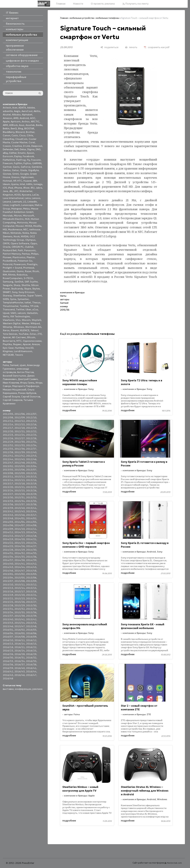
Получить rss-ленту (135, 4)
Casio (15, 135)
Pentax (26, 254)
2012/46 (31, 459)
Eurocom (8, 156)
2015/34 (8, 612)
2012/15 (20, 424)
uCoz (35, 309)
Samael (14, 365)
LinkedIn (32, 202)
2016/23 (8, 651)
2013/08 (8, 473)
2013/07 (31, 470)
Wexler (25, 323)
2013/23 (31, 487)
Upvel (6, 313)
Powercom (20, 264)
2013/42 (8, 511)
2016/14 (20, 644)
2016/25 (31, 651)
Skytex (36, 289)
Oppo (34, 243)
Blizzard (20, 132)
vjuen (23, 365)
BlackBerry (9, 132)
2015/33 (31, 609)
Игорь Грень (27, 383)
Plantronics (19, 257)
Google (24, 174)
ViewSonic (9, 320)
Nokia (26, 233)
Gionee (7, 174)
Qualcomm (9, 271)
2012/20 (8, 431)
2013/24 (8, 490)
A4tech (7, 108)
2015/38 (20, 616)
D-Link (27, 146)
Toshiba (24, 306)
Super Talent (35, 296)
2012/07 (31, 414)
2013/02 (8, 466)
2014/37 (8, 560)
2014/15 (8, 536)
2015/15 (31, 588)
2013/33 (8, 501)
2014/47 (20, 571)
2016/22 (31, 647)
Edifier (13, 153)
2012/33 (20, 445)
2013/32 (31, 497)
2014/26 (20, 546)
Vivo (18, 320)
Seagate (8, 285)
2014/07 (20, 525)
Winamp (8, 327)
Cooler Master (19, 142)
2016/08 (20, 637)
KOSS (17, 195)
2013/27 (8, 494)
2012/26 (8, 438)
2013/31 (20, 497)
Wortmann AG (33, 327)
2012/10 (31, 417)
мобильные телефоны (108, 18)
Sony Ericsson (26, 292)
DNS (38, 149)
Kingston (8, 195)
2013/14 (8, 480)
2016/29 (31, 654)
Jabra (39, 188)
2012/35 (8, 449)
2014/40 (8, 564)
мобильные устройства (82, 18)
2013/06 (20, 470)
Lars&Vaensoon (23, 351)
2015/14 (20, 588)
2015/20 (20, 595)
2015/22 (8, 598)
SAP (27, 282)
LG (25, 202)
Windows (19, 327)
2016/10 (8, 640)
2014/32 (20, 553)
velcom (22, 313)
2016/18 (8, 647)
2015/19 (8, 595)
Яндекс (17, 344)
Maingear (17, 209)
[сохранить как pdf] (157, 47)
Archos (26, 122)
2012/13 (31, 421)
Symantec (23, 299)
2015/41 (20, 619)
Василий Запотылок (14, 376)
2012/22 (31, 431)
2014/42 (31, 564)
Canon (7, 135)
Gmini (16, 174)
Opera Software (20, 243)
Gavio (16, 167)
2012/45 (20, 459)
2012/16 (31, 424)
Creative (17, 146)
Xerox (6, 330)
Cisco (22, 135)
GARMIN (37, 163)
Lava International (13, 198)
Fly (28, 160)
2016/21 (20, 647)
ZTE (40, 334)
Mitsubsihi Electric (13, 219)
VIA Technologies (20, 316)
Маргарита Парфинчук (26, 386)
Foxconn (36, 160)
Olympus (30, 240)
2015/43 (8, 623)
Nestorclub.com (174, 863)
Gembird (37, 167)
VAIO (13, 313)
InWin (29, 184)
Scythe (34, 282)
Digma (31, 149)
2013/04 (31, 466)
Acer (15, 108)
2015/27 (31, 602)
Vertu (6, 316)
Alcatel (7, 115)
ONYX (6, 243)
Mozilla (37, 226)
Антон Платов (25, 372)
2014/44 (20, 567)
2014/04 (20, 522)
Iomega (38, 184)
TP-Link (34, 306)
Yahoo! (35, 330)
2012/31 (31, 442)
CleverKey (8, 139)
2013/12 (20, 477)
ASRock (13, 125)
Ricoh (36, 271)
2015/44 (20, 623)
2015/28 (8, 605)
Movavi (20, 226)
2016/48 (8, 678)
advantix (8, 111)
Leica (28, 198)
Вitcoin (31, 337)
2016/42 (8, 671)
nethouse (35, 229)
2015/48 (31, 626)
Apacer (27, 344)
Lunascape (27, 205)
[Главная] (44, 4)
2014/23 (20, 543)
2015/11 (20, 585)
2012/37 (31, 449)
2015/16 (8, 591)
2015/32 (20, 609)
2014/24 (31, 543)
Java (5, 191)
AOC (33, 118)
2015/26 (20, 602)
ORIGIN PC (18, 247)
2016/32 (31, 658)
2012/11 (8, 421)
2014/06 (8, 525)
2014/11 (31, 529)
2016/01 (8, 630)
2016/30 (8, 658)
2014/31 (8, 553)
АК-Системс (19, 337)
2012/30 (20, 442)
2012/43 (31, 456)
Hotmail (7, 181)
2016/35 (31, 661)
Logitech (15, 205)
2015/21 (31, 595)
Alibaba (16, 115)
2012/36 (20, 449)
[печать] (131, 47)
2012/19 (31, 428)
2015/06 (31, 578)
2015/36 (31, 612)
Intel (22, 184)
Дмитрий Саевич (28, 379)
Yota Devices (10, 334)
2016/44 (31, 671)
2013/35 (31, 501)
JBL (11, 191)
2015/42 (31, 619)
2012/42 (20, 456)
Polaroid (8, 264)
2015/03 (31, 574)
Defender (8, 149)
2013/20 (8, 487)
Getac (15, 170)
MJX (27, 219)
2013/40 (20, 508)
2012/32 (8, 445)
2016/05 (20, 633)
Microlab (8, 216)
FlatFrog (21, 160)
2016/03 (31, 630)
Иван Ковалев (11, 383)
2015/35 (20, 612)
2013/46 (20, 515)
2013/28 (20, 494)
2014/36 (31, 557)
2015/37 (8, 616)
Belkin (6, 128)
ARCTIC (35, 122)
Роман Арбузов (27, 393)
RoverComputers (13, 278)
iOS (5, 188)
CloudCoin (21, 139)
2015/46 (8, 626)
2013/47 (31, 515)
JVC (16, 191)
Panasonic (30, 250)
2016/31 (20, 658)
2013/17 (8, 484)
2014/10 (20, 529)
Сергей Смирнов (13, 400)
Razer (28, 271)
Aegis (17, 111)
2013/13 (31, 477)
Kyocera (26, 195)
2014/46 (8, 571)
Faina (6, 365)
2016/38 (31, 664)
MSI (5, 229)
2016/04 (8, 633)
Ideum (6, 184)
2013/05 (8, 470)
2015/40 (8, 619)
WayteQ (36, 320)
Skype (28, 289)
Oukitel (29, 247)
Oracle (7, 247)
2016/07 (8, 637)
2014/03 (8, 522)
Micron (18, 216)
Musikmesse (15, 229)
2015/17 (20, 591)
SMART (7, 292)
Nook (17, 236)
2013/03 (20, 466)
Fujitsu (27, 163)
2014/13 (20, 532)
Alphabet (27, 115)
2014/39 (31, 560)
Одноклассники (32, 341)
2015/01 (8, 574)
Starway (7, 296)
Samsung (8, 282)
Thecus (36, 303)
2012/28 (31, 438)
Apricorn (16, 122)
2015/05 (20, 578)
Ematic (22, 153)
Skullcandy (17, 289)
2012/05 (8, 414)
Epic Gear (8, 348)
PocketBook (10, 261)
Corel (32, 142)
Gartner (7, 167)
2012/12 (20, 421)
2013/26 (31, 490)
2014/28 (8, 550)
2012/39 (20, 452)
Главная (61, 4)
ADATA (22, 108)
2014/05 (31, 522)
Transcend (9, 309)
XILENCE (25, 330)
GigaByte (33, 170)
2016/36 (8, 664)
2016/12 (31, 640)
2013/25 (20, 490)
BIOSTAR (29, 128)
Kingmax (8, 351)
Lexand (7, 202)
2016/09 (31, 637)
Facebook (28, 156)
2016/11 (20, 640)
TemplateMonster (13, 303)
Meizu (26, 209)
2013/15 (20, 480)
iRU (33, 188)
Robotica (22, 275)
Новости (78, 4)
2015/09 (31, 581)
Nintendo (16, 233)
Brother (30, 132)
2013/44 (31, 511)
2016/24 (20, 651)
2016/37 (20, 664)
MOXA (28, 226)
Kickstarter (26, 191)
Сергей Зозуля (11, 397)
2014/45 (31, 567)
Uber (28, 309)
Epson (31, 153)
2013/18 (20, 484)
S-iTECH (28, 278)
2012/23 (8, 435)
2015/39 (31, 616)
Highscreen (27, 177)
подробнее (69, 410)
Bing (21, 128)
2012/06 (20, 414)
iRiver (26, 188)
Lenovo (36, 198)
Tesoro (19, 355)
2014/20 (20, 539)
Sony (15, 292)
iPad (11, 188)
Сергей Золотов (31, 397)
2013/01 (31, 463)
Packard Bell (10, 250)
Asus (22, 125)
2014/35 (20, 557)
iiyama (15, 184)
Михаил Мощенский (14, 390)
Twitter (20, 309)
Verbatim (32, 313)
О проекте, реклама (103, 4)
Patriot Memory (12, 254)
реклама (37, 689)
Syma (13, 299)
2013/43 (20, 511)
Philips (35, 254)
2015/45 (31, 623)
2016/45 (8, 675)
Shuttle (26, 285)
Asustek (30, 125)
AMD (16, 118)
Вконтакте (9, 341)
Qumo (20, 271)
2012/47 (8, 463)
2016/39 (8, 668)
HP (15, 181)
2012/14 (8, 424)
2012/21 (20, 431)
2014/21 (31, 539)
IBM (35, 181)
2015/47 (20, 626)
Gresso (15, 177)
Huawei (28, 181)
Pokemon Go (25, 261)
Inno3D (29, 348)
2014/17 (20, 536)
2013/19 (31, 484)
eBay (5, 153)
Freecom (8, 163)
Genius (7, 170)
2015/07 (8, 581)
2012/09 (20, 417)
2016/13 (8, 644)
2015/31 (8, 609)
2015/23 (20, 598)
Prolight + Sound (12, 268)
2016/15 (31, 644)
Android (24, 118)
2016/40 (20, 668)
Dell (16, 149)
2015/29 (20, 605)
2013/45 (8, 515)
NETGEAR (8, 355)
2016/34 (20, 661)
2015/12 (31, 585)
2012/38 (8, 452)
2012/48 (20, 463)
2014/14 (31, 532)
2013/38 (31, 504)
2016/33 (8, 661)
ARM (5, 125)
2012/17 (8, 428)
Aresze (36, 344)
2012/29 (8, 442)
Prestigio (32, 264)
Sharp (17, 285)
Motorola (22, 223)
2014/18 (31, 536)
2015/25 (8, 602)
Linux (6, 205)
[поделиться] (109, 47)
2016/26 (8, 654)
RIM (5, 275)
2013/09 (20, 473)
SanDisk (19, 282)
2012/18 (20, 428)
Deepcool (37, 146)
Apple (6, 122)
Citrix (30, 135)
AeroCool (27, 111)
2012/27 (20, 438)
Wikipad (35, 323)
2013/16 (31, 480)
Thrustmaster (11, 306)
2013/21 (20, 487)
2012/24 (20, 435)
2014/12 (8, 532)
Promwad (29, 268)
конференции (23, 689)
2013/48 (8, 518)
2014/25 (8, 546)
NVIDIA (25, 236)
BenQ (14, 128)
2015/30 (31, 605)
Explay (18, 156)
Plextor (31, 257)
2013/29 (31, 494)
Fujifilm (18, 163)
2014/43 (8, 567)
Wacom (26, 320)
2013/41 (31, 508)
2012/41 (8, 456)
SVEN (6, 299)
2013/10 (31, 473)
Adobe (31, 108)
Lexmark (17, 202)
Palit (20, 250)
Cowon (7, 146)
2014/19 (8, 539)
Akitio (37, 111)
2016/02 (20, 630)
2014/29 (20, 550)
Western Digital (12, 323)
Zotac (33, 334)
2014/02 (31, 518)
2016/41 (31, 668)
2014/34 (8, 557)
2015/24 (31, 598)
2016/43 (20, 671)
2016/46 (20, 675)
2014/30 (31, 550)
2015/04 (8, 578)
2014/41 (20, 564)
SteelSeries (20, 296)
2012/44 (8, 459)
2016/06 (31, 633)
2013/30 (8, 497)
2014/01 (20, 518)
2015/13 (8, 588)
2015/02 (20, 574)
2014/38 (20, 560)
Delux (23, 149)
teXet (28, 303)
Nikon (6, 233)
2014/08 (31, 525)
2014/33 (31, 553)
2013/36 (8, 504)
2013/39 (8, 508)
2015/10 (8, 585)
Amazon (7, 118)
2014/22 (8, 543)
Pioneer (7, 257)
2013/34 (20, 501)
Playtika (7, 344)
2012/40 (31, 452)
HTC (20, 181)
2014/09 (8, 529)
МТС (19, 341)
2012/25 (31, 435)
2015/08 (20, 581)
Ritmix (12, 275)
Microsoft (28, 216)
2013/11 (8, 477)
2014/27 (31, 546)
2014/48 (31, 571)
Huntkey (20, 348)
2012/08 (8, 417)
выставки (8, 689)
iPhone (18, 188)
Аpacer (7, 337)
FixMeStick (9, 160)
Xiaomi (15, 330)
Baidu (39, 125)
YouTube (23, 334)
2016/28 (20, 654)
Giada (24, 170)
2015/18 (31, 591)
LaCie (35, 195)
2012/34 (31, 445)
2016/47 (31, 675)
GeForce (26, 167)
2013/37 (20, 504)
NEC (26, 229)
